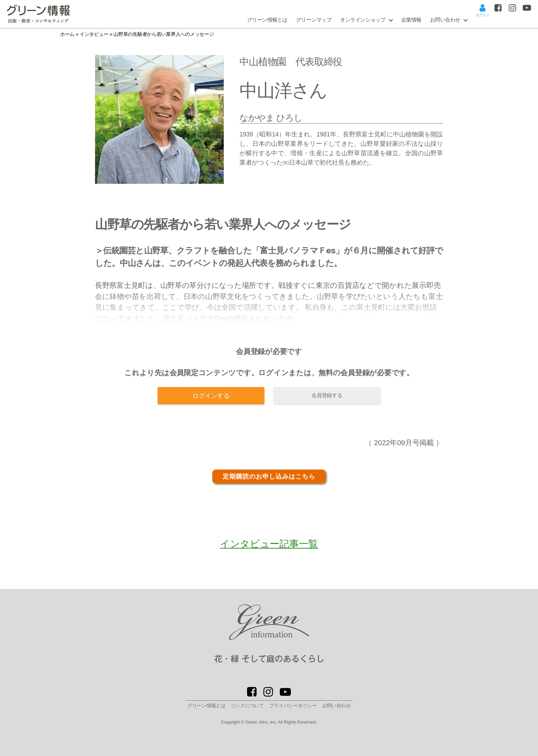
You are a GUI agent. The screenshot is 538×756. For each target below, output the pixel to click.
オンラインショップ (363, 20)
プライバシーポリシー (293, 706)
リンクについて (247, 706)
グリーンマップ (314, 20)
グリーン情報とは (267, 20)
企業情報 (411, 20)
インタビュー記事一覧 (269, 544)
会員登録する (327, 395)
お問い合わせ (445, 20)
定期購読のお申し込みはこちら (269, 477)
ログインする (211, 396)
